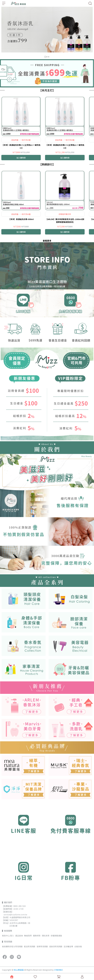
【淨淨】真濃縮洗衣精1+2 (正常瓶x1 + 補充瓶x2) (65, 146)
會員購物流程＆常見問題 (12, 946)
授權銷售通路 (56, 936)
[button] (45, 57)
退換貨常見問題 (56, 946)
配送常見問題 (30, 946)
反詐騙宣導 (68, 946)
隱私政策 (46, 936)
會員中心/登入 (8, 936)
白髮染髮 (78, 946)
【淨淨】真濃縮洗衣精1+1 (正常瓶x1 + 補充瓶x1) (21, 146)
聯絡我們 (28, 936)
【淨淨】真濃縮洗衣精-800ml (21, 219)
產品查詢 (19, 936)
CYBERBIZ (58, 970)
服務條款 (37, 936)
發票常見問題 (42, 946)
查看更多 (47, 241)
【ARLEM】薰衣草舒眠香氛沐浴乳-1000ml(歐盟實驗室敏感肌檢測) (65, 221)
